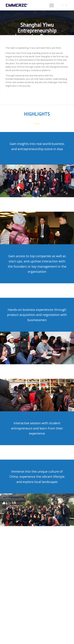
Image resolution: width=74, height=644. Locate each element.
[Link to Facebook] (63, 5)
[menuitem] (50, 5)
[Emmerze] (31, 5)
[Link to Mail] (67, 5)
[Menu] (50, 5)
